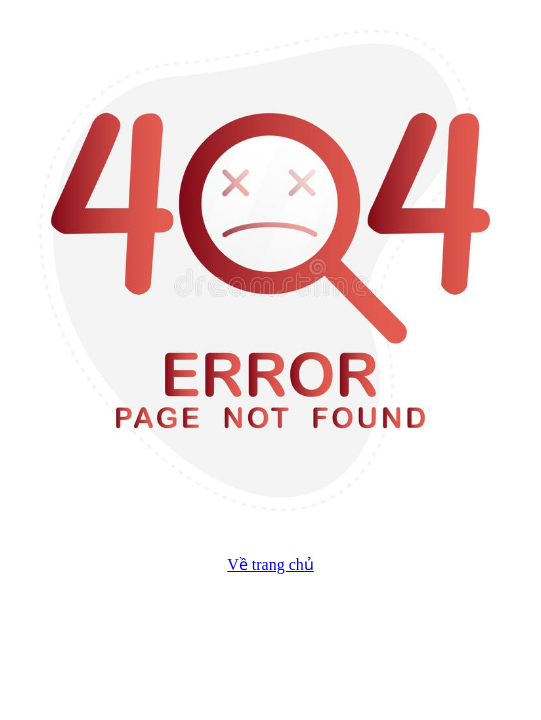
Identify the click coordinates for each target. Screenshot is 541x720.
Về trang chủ (270, 564)
